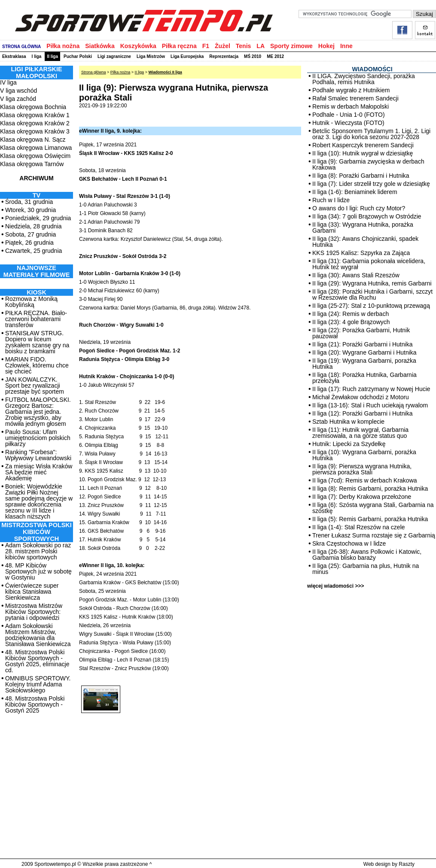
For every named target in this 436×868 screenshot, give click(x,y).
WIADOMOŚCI (372, 69)
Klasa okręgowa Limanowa (36, 148)
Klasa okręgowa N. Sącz (33, 140)
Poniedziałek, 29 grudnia (38, 218)
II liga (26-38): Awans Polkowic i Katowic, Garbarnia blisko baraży (367, 555)
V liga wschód (18, 91)
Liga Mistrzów (151, 56)
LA (261, 46)
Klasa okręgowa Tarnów (32, 164)
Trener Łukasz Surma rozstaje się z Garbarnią (374, 535)
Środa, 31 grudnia (29, 202)
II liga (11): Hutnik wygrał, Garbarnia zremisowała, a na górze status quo (360, 433)
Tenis (244, 46)
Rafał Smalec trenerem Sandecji (355, 98)
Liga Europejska (187, 56)
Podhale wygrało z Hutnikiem (351, 90)
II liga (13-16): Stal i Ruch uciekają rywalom (370, 405)
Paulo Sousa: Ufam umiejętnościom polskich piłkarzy (38, 438)
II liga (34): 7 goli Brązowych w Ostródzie (367, 216)
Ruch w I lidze (331, 200)
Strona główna (94, 72)
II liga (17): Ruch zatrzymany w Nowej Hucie (371, 389)
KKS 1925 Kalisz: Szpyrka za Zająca (361, 253)
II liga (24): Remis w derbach (351, 314)
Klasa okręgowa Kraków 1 (35, 115)
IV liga (8, 82)
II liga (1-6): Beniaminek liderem (355, 192)
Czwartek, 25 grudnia (34, 251)
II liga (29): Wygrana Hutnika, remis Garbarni (372, 283)
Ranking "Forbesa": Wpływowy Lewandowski (38, 455)
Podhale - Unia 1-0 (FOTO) (349, 115)
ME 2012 (275, 56)
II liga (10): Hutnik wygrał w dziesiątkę (363, 153)
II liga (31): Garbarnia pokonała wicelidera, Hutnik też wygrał (369, 264)
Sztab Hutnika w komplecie (348, 422)
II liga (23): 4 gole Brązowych (351, 322)
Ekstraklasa (14, 56)
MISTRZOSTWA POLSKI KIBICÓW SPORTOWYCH (36, 532)
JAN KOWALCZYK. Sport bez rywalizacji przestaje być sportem (35, 385)
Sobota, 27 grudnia (30, 234)
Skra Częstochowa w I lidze (349, 543)
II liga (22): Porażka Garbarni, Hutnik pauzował (361, 333)
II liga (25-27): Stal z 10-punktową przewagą (371, 306)
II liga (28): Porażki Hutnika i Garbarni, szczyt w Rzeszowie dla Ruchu (372, 294)
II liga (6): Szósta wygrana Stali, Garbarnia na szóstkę (373, 508)
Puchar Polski (78, 56)
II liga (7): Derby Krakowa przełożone (362, 497)
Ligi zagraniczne (114, 56)
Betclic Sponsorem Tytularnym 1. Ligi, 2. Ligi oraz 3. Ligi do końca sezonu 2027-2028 (371, 134)
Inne (346, 46)
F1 (206, 46)
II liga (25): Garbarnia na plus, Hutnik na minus (366, 569)
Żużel (223, 46)
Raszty (407, 864)
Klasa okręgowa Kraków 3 (35, 131)
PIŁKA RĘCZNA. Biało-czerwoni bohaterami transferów (36, 319)
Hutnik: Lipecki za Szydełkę (349, 444)
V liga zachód (18, 99)
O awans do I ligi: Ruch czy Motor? (359, 208)
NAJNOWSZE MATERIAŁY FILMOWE (37, 271)
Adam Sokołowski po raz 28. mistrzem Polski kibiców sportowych (38, 551)
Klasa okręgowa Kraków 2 (35, 123)
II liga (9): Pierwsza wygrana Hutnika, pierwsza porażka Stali (362, 469)
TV (37, 195)
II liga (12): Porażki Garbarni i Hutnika (362, 413)
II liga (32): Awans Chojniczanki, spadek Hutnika (365, 242)
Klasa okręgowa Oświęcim (35, 156)
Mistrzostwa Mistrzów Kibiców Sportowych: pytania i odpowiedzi (34, 612)
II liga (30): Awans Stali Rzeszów (356, 275)
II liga (52, 56)
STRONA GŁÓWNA (21, 47)
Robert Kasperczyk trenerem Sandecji (363, 145)
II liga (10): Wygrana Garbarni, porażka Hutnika (364, 455)
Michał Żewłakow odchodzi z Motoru (361, 397)
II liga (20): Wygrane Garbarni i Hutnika (364, 352)
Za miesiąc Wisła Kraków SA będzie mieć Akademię (39, 472)
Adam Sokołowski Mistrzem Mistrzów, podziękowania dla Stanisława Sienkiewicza (38, 635)
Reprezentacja (224, 56)
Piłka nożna (63, 46)
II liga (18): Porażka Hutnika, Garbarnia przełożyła (364, 378)
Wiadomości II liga (165, 72)
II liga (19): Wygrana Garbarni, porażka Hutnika (364, 364)
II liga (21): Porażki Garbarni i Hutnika (362, 344)
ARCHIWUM (36, 178)
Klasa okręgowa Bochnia (33, 107)
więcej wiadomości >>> (335, 586)
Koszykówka (138, 46)
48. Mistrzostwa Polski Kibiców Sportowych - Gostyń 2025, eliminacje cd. (37, 661)
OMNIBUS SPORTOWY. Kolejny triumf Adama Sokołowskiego (38, 684)
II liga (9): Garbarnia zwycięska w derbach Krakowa (368, 164)
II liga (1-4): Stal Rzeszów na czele (359, 527)
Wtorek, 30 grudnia (30, 210)
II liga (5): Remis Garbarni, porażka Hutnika (370, 519)
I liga (37, 56)
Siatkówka (100, 46)
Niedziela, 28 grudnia (34, 226)
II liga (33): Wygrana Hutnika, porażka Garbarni (363, 228)
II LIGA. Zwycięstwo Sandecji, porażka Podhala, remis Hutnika (364, 79)
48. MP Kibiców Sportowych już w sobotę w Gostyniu (38, 571)
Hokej (326, 46)
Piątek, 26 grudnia (29, 243)
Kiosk (37, 292)
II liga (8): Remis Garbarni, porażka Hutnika (370, 489)
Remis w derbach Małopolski (351, 106)
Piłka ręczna (179, 46)
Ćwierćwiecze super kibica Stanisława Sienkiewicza (32, 592)
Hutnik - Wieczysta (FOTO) (348, 123)
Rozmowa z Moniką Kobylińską (31, 302)
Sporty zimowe (291, 46)
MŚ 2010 (253, 56)
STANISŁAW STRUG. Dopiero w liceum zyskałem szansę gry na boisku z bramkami (37, 342)
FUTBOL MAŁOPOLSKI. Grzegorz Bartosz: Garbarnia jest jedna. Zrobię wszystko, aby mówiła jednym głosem (38, 412)
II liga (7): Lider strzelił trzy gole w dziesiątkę (371, 184)
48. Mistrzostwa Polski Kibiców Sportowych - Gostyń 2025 (35, 704)
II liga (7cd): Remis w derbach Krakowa (365, 480)
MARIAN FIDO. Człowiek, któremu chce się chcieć (37, 365)
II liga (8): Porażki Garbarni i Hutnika (361, 176)
